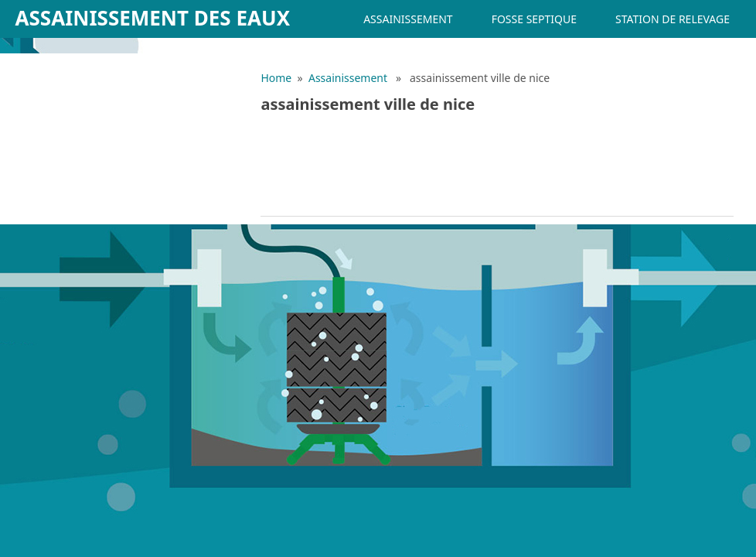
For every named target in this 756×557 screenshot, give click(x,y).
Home (276, 78)
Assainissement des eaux (153, 18)
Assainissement (408, 19)
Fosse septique (534, 19)
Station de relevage (673, 19)
